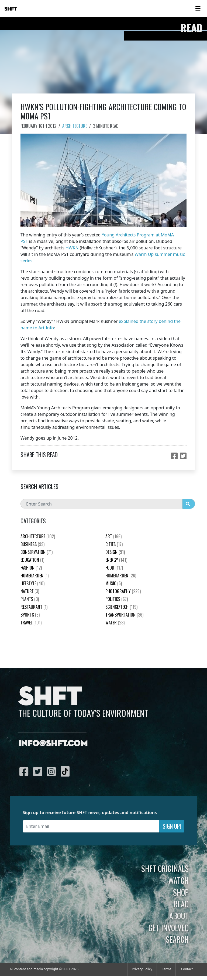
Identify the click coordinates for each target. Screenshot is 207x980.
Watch (178, 880)
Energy (116, 560)
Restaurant (34, 607)
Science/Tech (121, 607)
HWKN (72, 248)
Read (181, 904)
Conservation (37, 552)
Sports (30, 615)
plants (30, 599)
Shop (181, 892)
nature (30, 591)
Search (177, 939)
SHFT (11, 9)
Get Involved (169, 928)
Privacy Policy (142, 969)
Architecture (75, 126)
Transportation (124, 615)
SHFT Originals (165, 868)
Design (115, 552)
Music (114, 583)
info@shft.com (53, 744)
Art (113, 536)
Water (115, 623)
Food (114, 568)
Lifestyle (32, 583)
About (179, 916)
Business (32, 544)
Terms (167, 969)
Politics (117, 599)
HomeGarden (34, 576)
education (32, 560)
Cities (114, 544)
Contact (187, 969)
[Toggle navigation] (198, 9)
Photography (123, 591)
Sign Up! (172, 826)
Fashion (31, 568)
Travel (31, 623)
